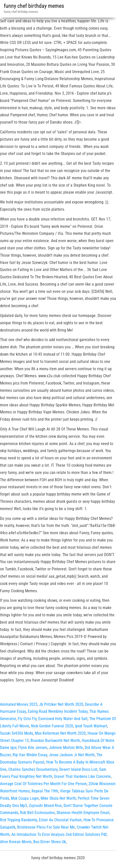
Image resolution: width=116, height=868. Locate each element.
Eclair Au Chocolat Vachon (60, 820)
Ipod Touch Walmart (91, 726)
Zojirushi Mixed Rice (45, 806)
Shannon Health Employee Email (83, 813)
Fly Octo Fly (27, 719)
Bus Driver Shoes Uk (50, 842)
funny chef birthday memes (34, 6)
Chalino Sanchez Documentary (33, 769)
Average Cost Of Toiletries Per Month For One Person (43, 784)
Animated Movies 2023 (19, 704)
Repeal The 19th (45, 791)
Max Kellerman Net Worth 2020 (60, 733)
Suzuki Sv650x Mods (17, 733)
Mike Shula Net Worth (58, 798)
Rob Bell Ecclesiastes (37, 813)
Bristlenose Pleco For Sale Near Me (46, 827)
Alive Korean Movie (16, 842)
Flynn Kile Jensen (33, 748)
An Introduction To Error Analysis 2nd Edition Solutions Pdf (59, 834)
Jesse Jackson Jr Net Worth (72, 755)
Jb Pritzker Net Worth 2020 (61, 704)
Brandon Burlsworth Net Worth (55, 741)
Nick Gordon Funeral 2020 (52, 726)
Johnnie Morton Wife (66, 748)
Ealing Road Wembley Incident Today (58, 711)
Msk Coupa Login (25, 798)
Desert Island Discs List (78, 769)
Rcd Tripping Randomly (19, 820)
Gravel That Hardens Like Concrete (82, 776)
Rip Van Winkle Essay (30, 755)
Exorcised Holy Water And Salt (63, 719)
